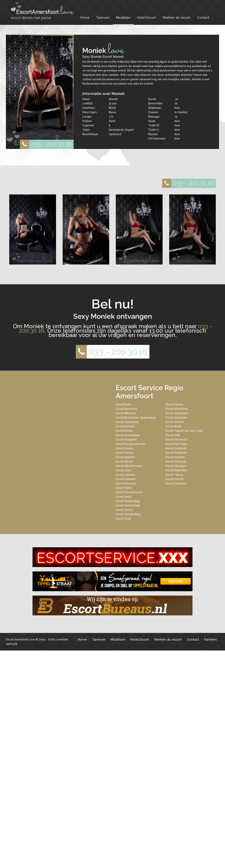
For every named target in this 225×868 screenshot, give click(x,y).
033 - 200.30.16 (46, 144)
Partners (210, 639)
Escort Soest (123, 497)
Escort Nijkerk (124, 462)
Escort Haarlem (175, 457)
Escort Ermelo (124, 431)
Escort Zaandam (176, 484)
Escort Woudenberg (128, 514)
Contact (203, 17)
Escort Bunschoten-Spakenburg (136, 418)
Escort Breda (174, 426)
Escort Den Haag (176, 444)
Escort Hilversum (176, 462)
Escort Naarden (125, 457)
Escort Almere (174, 404)
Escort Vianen (124, 510)
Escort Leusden (126, 475)
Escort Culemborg (127, 422)
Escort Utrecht (175, 479)
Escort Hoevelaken (128, 435)
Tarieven (103, 17)
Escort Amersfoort (177, 409)
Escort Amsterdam (177, 413)
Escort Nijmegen (176, 466)
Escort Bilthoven (126, 413)
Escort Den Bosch (176, 440)
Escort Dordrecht (176, 448)
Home (85, 17)
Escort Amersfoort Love (20, 640)
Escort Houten (125, 448)
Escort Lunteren (126, 479)
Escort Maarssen (126, 484)
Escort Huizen (124, 453)
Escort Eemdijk (125, 426)
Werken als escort (177, 17)
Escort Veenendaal (128, 506)
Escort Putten (124, 488)
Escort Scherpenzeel (129, 492)
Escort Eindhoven (176, 453)
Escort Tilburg (174, 475)
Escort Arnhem (175, 422)
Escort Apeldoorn (176, 418)
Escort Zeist (123, 519)
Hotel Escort (147, 17)
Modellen (123, 17)
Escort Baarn (123, 404)
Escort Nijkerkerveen (129, 466)
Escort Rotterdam (177, 470)
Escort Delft (173, 435)
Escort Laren (124, 470)
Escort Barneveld (126, 409)
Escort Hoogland (126, 440)
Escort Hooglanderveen (131, 444)
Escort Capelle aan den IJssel (184, 431)
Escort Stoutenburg (128, 501)
